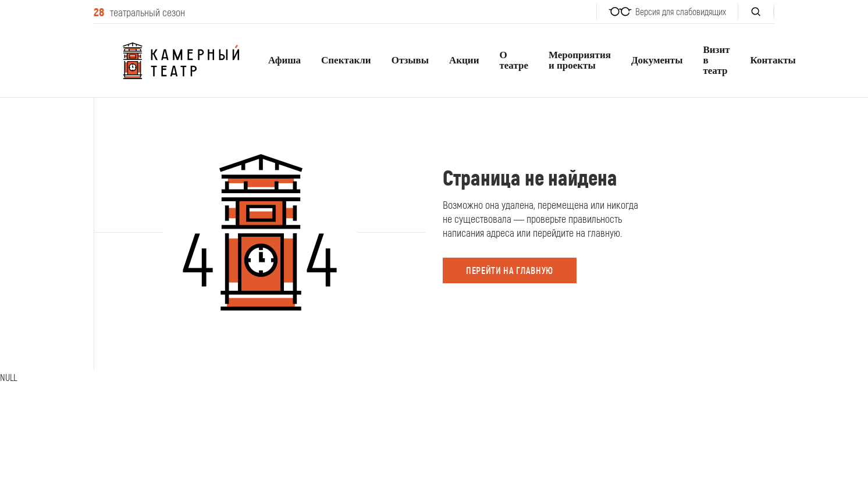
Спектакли (346, 60)
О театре (514, 60)
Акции (464, 60)
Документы (657, 60)
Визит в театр (716, 60)
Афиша (284, 60)
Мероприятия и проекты (580, 60)
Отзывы (410, 60)
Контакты (773, 60)
